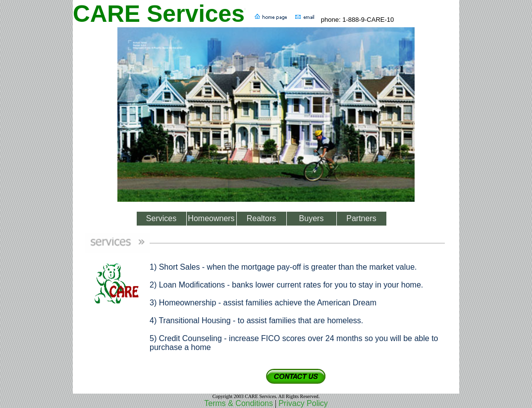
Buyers (312, 218)
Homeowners (211, 218)
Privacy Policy (303, 403)
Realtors (262, 218)
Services (161, 218)
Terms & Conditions (239, 403)
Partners (361, 218)
